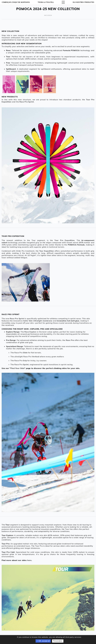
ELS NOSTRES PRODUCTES (84, 2)
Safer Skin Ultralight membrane (38, 321)
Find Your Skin (17, 368)
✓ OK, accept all (43, 641)
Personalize (58, 641)
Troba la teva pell (46, 2)
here (29, 560)
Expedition (49, 251)
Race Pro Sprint (17, 319)
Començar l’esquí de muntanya (16, 2)
